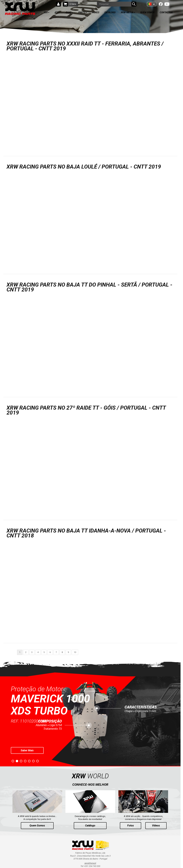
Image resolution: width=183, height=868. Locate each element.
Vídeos (156, 826)
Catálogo (90, 826)
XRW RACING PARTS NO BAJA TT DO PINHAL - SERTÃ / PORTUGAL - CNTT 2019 (89, 287)
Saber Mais (27, 750)
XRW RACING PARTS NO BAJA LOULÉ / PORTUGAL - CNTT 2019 (84, 167)
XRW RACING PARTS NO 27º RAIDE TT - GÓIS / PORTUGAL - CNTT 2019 (86, 410)
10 (75, 652)
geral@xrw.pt (90, 863)
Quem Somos (37, 826)
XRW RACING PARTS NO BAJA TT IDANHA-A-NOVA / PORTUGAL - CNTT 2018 (86, 533)
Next (178, 720)
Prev (3, 720)
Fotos (131, 826)
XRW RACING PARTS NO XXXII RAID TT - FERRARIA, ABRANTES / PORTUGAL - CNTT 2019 (85, 46)
